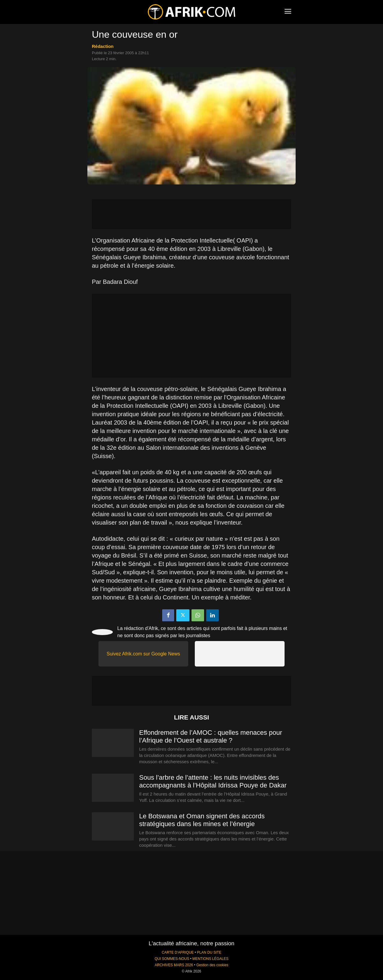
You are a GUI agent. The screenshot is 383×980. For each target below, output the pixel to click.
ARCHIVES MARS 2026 (174, 965)
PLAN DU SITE (209, 952)
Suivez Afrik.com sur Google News (143, 654)
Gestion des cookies (212, 965)
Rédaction (103, 46)
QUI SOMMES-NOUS (172, 959)
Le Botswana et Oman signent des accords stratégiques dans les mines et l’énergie (202, 820)
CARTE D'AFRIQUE (178, 952)
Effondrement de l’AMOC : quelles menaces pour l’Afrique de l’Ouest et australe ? (211, 736)
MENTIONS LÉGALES (210, 959)
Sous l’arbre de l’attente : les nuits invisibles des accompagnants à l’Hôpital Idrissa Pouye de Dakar (213, 781)
